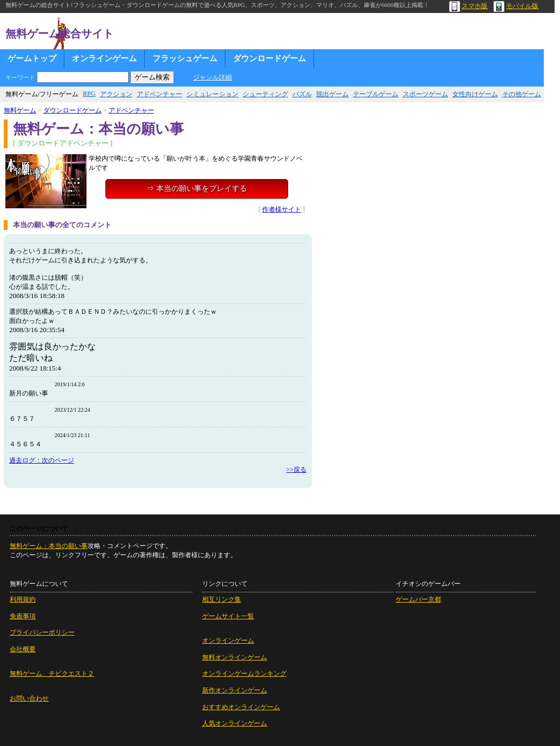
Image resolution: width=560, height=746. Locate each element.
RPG (89, 94)
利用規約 (23, 599)
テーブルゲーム (376, 94)
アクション (116, 94)
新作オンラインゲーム (235, 690)
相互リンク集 (222, 599)
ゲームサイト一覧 (228, 616)
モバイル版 (516, 6)
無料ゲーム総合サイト (59, 34)
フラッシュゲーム (185, 58)
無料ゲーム (20, 110)
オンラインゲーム (104, 58)
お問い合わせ (29, 698)
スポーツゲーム (425, 94)
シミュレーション (212, 94)
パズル (302, 94)
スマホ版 (468, 6)
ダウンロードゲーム (269, 58)
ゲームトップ (32, 58)
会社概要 (23, 649)
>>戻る (296, 470)
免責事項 (23, 616)
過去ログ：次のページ (42, 460)
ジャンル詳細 (212, 77)
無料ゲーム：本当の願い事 (49, 546)
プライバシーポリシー (42, 632)
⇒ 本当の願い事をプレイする (197, 189)
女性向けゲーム (475, 94)
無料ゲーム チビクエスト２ (52, 674)
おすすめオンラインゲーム (241, 707)
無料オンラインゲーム (235, 657)
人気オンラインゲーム (235, 723)
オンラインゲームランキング (244, 674)
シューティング (265, 94)
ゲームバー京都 (418, 599)
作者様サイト (282, 209)
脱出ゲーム (332, 94)
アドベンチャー (159, 94)
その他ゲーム (522, 94)
